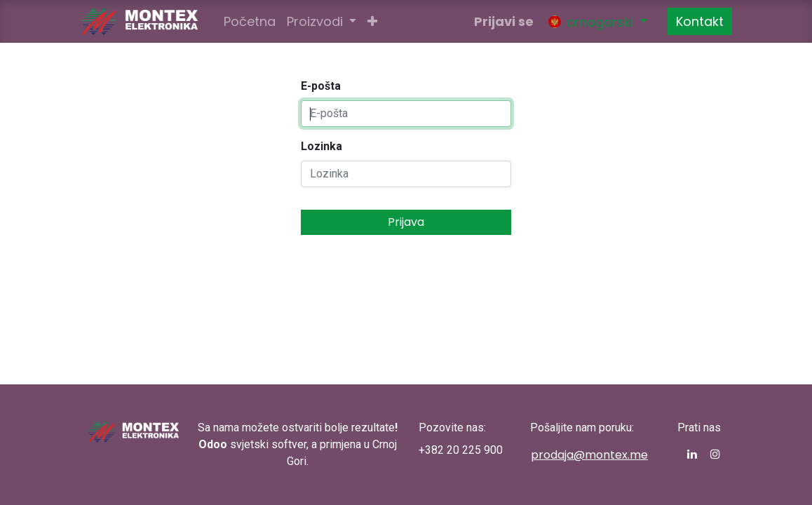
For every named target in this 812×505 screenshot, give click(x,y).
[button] (372, 21)
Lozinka (322, 146)
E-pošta (321, 86)
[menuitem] (250, 21)
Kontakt (700, 21)
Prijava (406, 222)
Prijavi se (504, 21)
